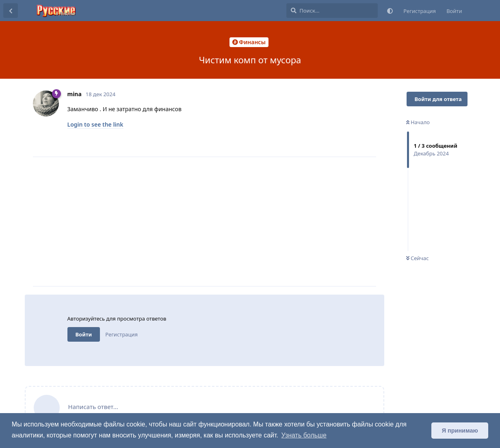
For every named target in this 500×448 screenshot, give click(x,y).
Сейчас (418, 258)
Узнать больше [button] (304, 435)
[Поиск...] (332, 11)
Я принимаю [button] (460, 431)
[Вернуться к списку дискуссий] (11, 11)
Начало (418, 122)
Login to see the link (95, 124)
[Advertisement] (222, 222)
